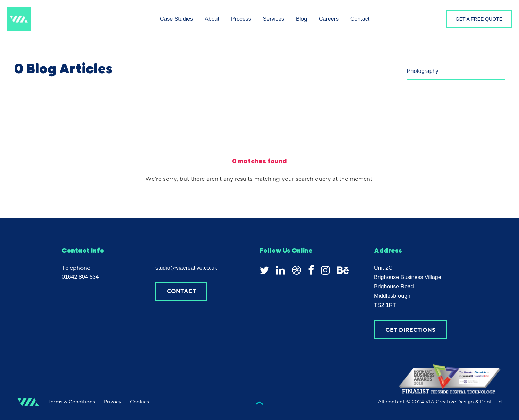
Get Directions (410, 330)
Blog (301, 19)
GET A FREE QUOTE (479, 19)
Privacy (113, 402)
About (212, 19)
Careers (329, 19)
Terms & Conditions (71, 402)
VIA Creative (19, 19)
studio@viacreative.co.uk (186, 268)
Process (241, 19)
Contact (360, 19)
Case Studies (176, 19)
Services (274, 19)
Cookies (140, 402)
